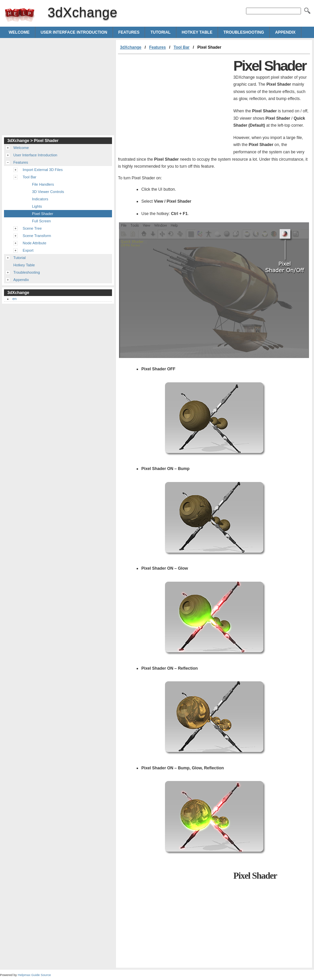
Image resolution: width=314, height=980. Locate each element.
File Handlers (43, 184)
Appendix (285, 32)
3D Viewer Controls (48, 192)
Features (129, 32)
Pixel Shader (42, 214)
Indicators (40, 199)
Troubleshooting (244, 32)
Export (28, 250)
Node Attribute (34, 243)
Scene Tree (32, 228)
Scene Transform (37, 236)
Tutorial (160, 32)
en (14, 299)
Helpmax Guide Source (34, 975)
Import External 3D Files (43, 170)
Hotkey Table (197, 32)
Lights (37, 206)
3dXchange (20, 15)
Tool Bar (182, 47)
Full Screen (41, 221)
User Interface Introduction (74, 32)
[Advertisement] (174, 104)
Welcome (19, 32)
